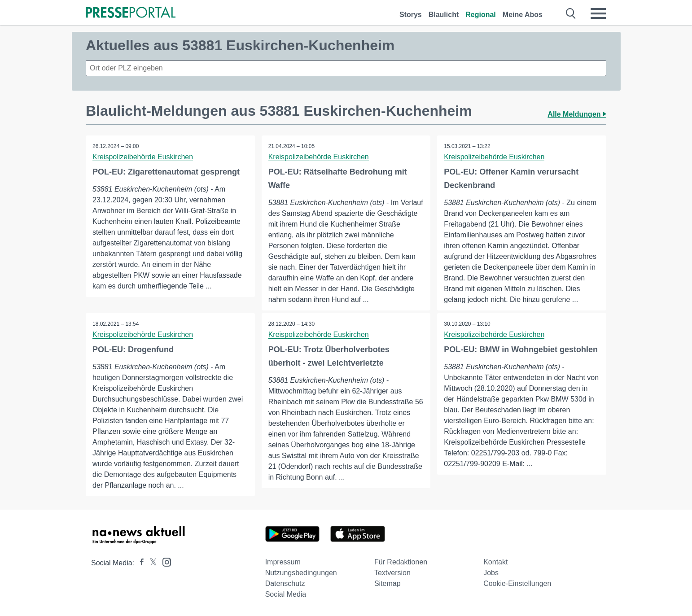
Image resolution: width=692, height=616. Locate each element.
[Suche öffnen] (571, 13)
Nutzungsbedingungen (301, 573)
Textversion (392, 573)
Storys (411, 15)
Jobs (491, 573)
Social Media (286, 594)
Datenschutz (285, 583)
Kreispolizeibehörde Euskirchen (143, 157)
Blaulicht (444, 15)
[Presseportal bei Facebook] (139, 563)
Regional (481, 15)
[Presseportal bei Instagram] (164, 561)
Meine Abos (523, 15)
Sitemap (388, 583)
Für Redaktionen (401, 562)
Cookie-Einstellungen (517, 583)
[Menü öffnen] (598, 13)
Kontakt (495, 562)
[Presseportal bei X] (151, 563)
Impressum (283, 562)
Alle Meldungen (577, 114)
